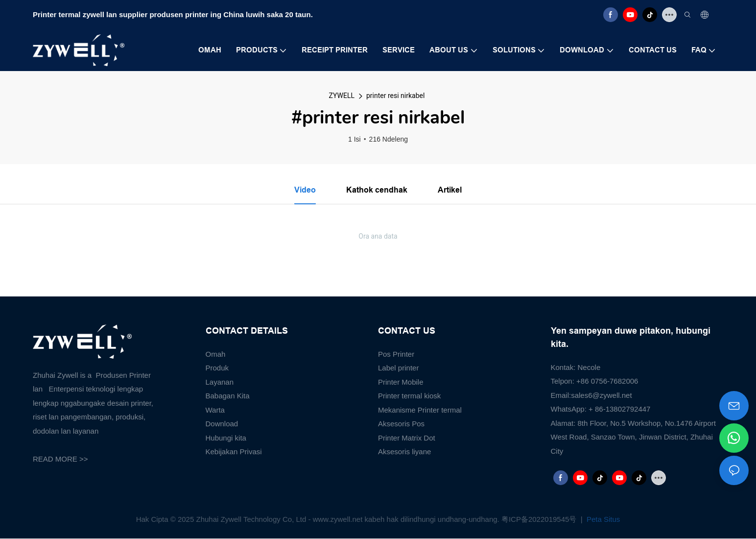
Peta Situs (602, 519)
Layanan (220, 382)
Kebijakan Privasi (234, 452)
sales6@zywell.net (601, 395)
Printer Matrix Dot (407, 438)
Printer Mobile (401, 382)
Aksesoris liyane (404, 452)
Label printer (398, 368)
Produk (217, 368)
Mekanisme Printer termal (420, 410)
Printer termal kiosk (409, 396)
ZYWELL (342, 96)
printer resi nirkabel (395, 96)
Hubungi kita (226, 438)
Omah (216, 354)
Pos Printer (396, 354)
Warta (215, 410)
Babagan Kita (228, 396)
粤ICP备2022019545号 (540, 519)
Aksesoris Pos (401, 424)
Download (222, 424)
